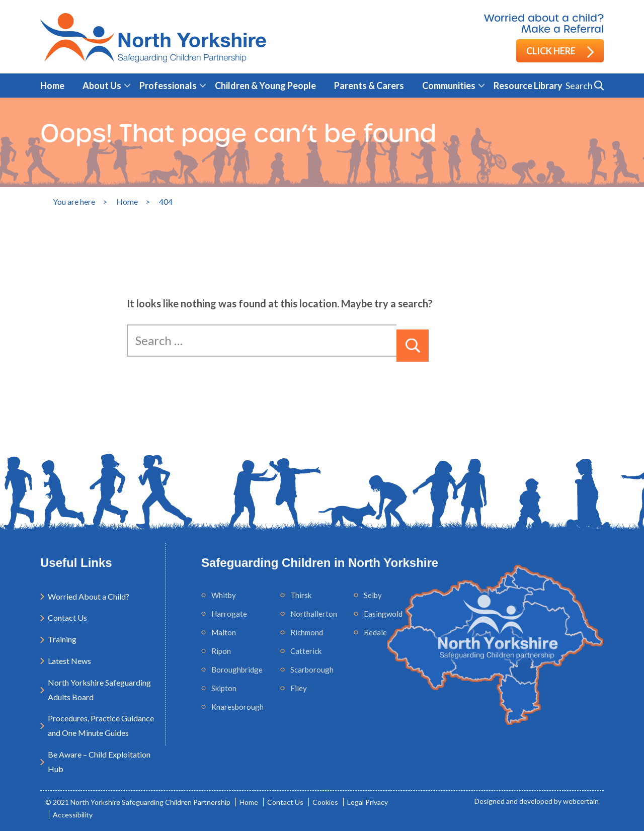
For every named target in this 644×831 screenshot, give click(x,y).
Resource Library (528, 86)
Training (62, 639)
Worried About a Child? (89, 596)
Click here (560, 52)
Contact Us (67, 617)
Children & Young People (265, 86)
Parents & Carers (369, 86)
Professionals (168, 86)
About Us (102, 86)
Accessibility (73, 815)
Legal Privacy (368, 802)
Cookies (325, 802)
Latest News (69, 661)
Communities (449, 86)
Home (52, 86)
